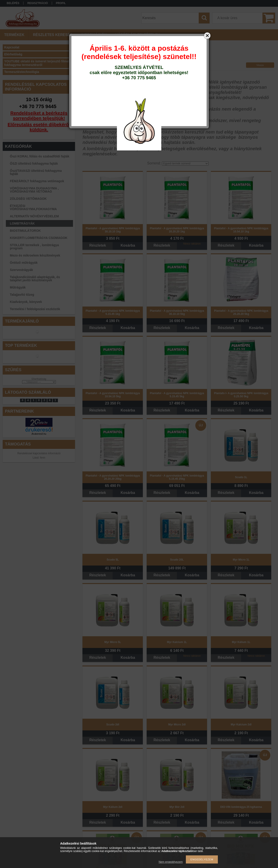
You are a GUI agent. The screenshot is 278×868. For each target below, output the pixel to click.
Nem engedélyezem (171, 862)
